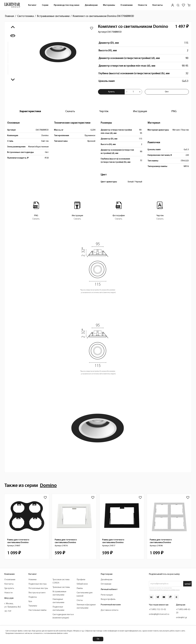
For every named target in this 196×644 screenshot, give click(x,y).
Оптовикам (106, 584)
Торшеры (33, 606)
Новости (143, 5)
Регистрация (107, 595)
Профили (81, 580)
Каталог (32, 5)
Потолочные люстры (38, 588)
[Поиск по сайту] (178, 5)
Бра (30, 601)
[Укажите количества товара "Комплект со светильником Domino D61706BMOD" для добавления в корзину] (133, 92)
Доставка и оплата (110, 610)
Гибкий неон (82, 584)
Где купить (9, 588)
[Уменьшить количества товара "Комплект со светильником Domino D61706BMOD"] (127, 92)
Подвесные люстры (37, 584)
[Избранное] (183, 5)
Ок (98, 639)
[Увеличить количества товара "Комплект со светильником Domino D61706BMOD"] (140, 92)
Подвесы (33, 597)
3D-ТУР (8, 611)
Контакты (158, 5)
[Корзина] (189, 5)
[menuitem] (32, 5)
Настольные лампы (37, 610)
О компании (127, 5)
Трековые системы (61, 587)
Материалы (109, 5)
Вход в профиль (108, 599)
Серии (45, 5)
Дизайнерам (91, 5)
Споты (80, 600)
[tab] (30, 111)
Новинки (32, 580)
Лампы (80, 588)
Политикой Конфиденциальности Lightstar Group (165, 590)
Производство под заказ (67, 5)
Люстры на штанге (37, 593)
